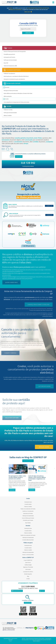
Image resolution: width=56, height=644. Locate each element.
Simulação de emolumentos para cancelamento (14, 79)
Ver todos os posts (28, 461)
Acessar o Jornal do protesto (28, 555)
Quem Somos (28, 563)
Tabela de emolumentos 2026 (9, 630)
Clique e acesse (20, 156)
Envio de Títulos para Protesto (28, 518)
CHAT (42, 591)
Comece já (49, 206)
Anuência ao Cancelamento (28, 511)
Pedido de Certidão (8, 110)
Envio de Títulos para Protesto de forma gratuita (15, 51)
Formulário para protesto (9, 54)
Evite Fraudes (28, 569)
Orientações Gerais (28, 502)
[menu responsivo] (53, 3)
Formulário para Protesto (28, 520)
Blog (28, 576)
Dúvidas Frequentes (28, 574)
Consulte (49, 215)
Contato (28, 579)
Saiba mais (12, 490)
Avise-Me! (6, 63)
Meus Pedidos (28, 523)
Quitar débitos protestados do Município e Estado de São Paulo (18, 93)
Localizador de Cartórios (28, 572)
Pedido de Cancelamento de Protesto (28, 509)
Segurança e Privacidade (28, 567)
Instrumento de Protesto (9, 57)
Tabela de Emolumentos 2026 (10, 66)
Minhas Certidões (8, 115)
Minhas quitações (8, 96)
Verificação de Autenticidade (10, 60)
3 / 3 (11, 641)
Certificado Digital (28, 565)
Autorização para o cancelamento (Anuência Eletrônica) (16, 76)
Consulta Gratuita (28, 504)
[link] (28, 10)
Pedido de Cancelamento (9, 73)
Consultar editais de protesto (28, 540)
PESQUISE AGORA (28, 603)
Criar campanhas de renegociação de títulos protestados (17, 102)
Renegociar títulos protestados (11, 91)
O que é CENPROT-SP (28, 560)
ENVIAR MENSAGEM (17, 591)
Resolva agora (45, 447)
